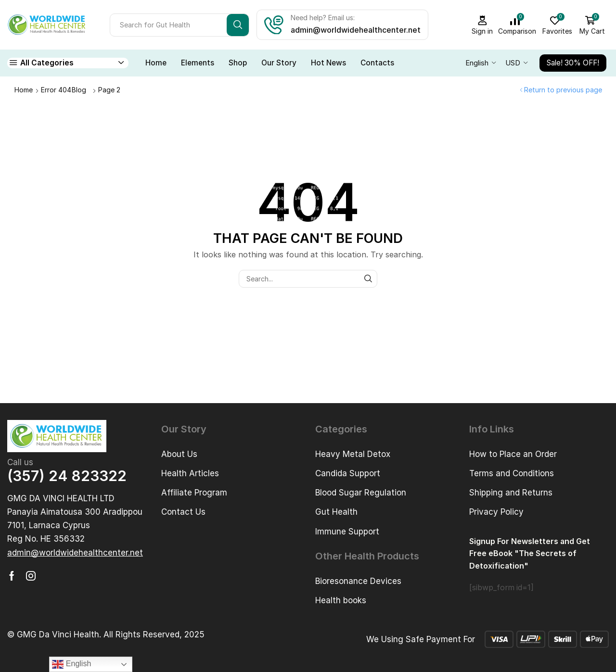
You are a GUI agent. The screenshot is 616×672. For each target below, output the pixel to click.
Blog (79, 90)
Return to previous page (563, 90)
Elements (198, 63)
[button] (75, 553)
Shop (238, 63)
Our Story (279, 63)
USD (513, 63)
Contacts (377, 63)
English (477, 63)
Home (156, 63)
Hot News (328, 63)
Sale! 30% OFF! (573, 63)
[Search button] (238, 25)
